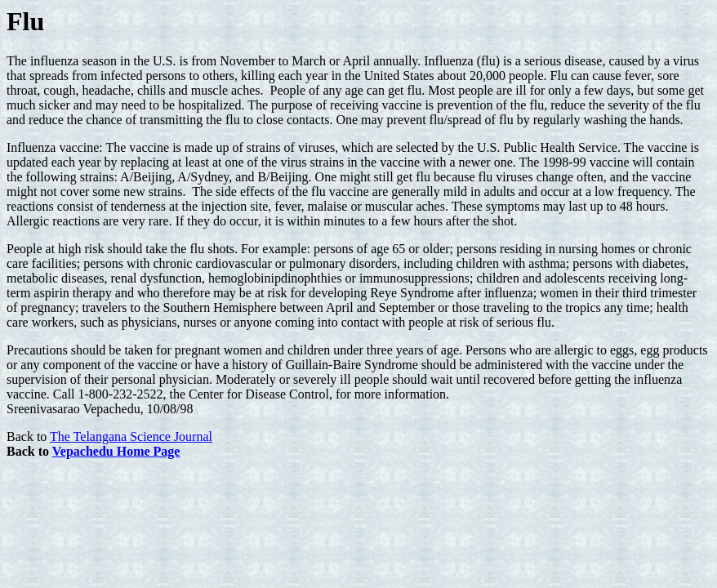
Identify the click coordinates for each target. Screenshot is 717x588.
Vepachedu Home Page (116, 451)
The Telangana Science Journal (131, 437)
